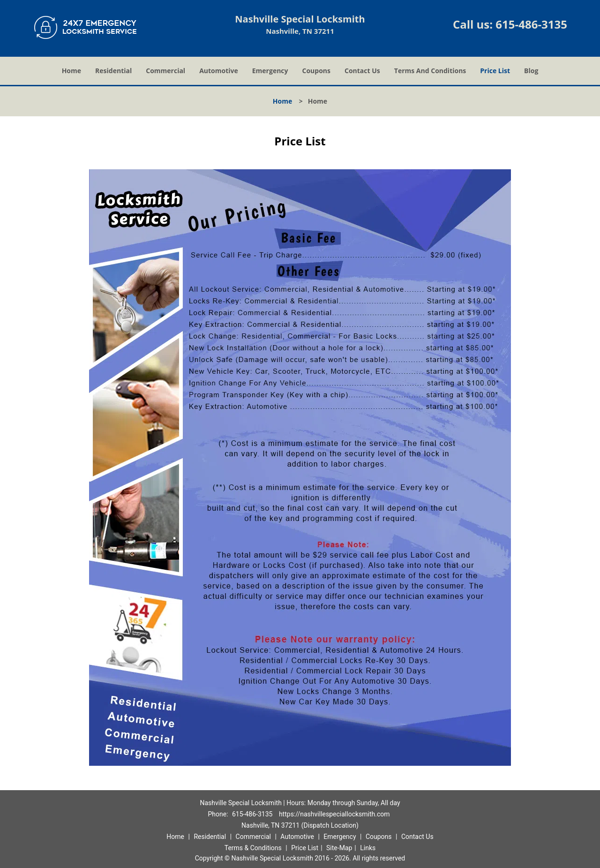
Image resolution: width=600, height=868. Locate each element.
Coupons (316, 71)
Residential (113, 71)
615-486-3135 (531, 24)
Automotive (219, 71)
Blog (531, 71)
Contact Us (362, 71)
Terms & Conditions (253, 848)
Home (71, 71)
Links (368, 848)
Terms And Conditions (430, 71)
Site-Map (339, 848)
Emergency (270, 71)
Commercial (165, 71)
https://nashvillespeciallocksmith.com (334, 814)
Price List (495, 71)
